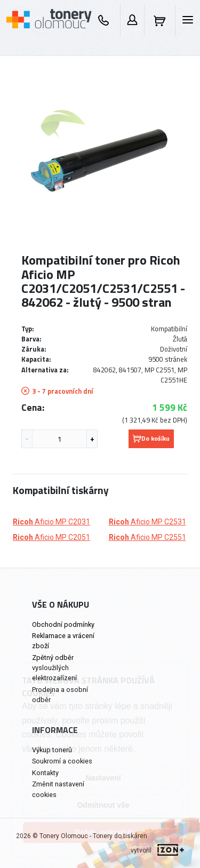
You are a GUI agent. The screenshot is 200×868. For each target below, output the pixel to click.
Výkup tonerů (52, 750)
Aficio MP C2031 (51, 522)
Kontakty (45, 773)
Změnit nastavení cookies (58, 789)
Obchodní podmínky (63, 624)
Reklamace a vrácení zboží (63, 641)
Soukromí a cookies (62, 761)
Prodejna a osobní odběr (60, 695)
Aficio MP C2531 (147, 522)
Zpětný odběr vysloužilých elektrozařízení (54, 668)
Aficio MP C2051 (51, 537)
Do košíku (151, 438)
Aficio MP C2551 (147, 537)
